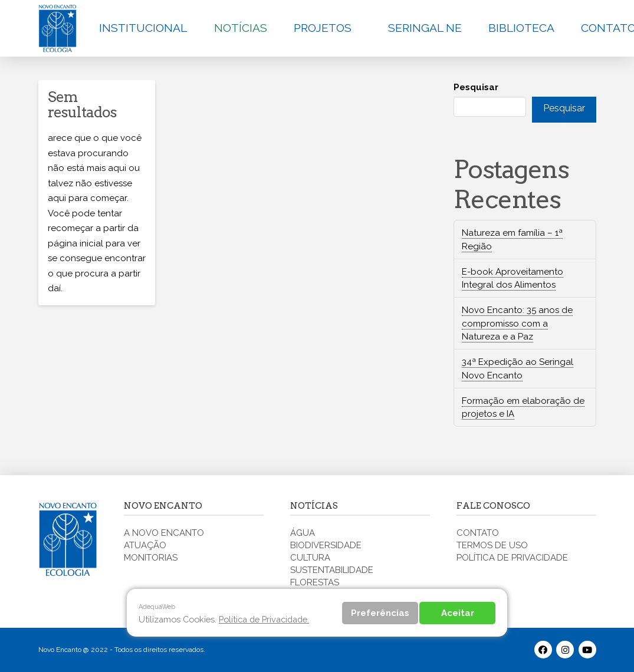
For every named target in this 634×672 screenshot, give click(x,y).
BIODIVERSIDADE (326, 545)
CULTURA (310, 558)
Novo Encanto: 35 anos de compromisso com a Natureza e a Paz (517, 323)
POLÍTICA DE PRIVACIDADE (512, 558)
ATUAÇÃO (145, 545)
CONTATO (478, 533)
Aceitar (458, 613)
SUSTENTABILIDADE (332, 570)
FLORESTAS (315, 582)
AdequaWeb (157, 607)
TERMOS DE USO (492, 545)
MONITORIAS (151, 558)
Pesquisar (476, 87)
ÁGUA (303, 533)
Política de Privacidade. (264, 619)
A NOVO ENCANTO (164, 533)
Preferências (380, 613)
